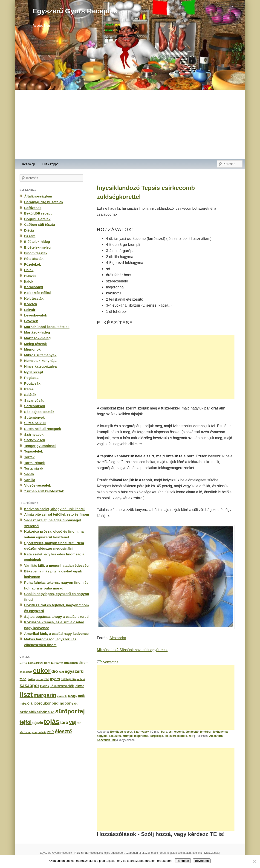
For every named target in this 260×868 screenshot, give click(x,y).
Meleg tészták (35, 344)
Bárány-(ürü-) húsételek (44, 202)
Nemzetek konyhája (40, 361)
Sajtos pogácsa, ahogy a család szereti (56, 617)
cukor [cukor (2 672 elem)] (42, 671)
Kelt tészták (34, 298)
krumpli (128, 736)
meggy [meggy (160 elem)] (73, 696)
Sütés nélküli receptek (43, 429)
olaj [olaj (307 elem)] (30, 703)
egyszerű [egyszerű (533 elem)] (74, 671)
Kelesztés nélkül (38, 293)
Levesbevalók (36, 315)
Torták (29, 457)
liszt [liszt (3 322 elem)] (26, 695)
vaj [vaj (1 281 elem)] (73, 722)
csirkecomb (176, 732)
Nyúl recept (34, 372)
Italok (29, 281)
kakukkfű (115, 736)
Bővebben (202, 861)
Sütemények (34, 417)
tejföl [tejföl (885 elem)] (26, 722)
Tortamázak (34, 468)
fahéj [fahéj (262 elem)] (24, 679)
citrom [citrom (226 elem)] (83, 663)
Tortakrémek (35, 463)
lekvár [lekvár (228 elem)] (79, 686)
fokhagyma (220, 732)
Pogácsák (32, 383)
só (166, 736)
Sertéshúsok (35, 406)
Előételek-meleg (37, 247)
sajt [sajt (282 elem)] (74, 703)
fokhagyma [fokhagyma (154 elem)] (35, 679)
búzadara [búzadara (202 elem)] (71, 663)
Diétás (29, 230)
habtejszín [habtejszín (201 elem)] (68, 679)
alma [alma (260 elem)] (23, 663)
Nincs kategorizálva (40, 366)
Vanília (30, 480)
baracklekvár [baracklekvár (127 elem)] (36, 663)
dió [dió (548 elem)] (55, 671)
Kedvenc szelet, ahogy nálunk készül (55, 509)
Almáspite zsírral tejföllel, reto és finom (57, 514)
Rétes (29, 389)
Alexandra (118, 638)
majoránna (141, 736)
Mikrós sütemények (40, 355)
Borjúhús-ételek (37, 219)
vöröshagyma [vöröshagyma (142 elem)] (28, 732)
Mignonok (32, 349)
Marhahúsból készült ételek (47, 327)
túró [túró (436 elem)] (64, 723)
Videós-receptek (38, 485)
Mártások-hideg (37, 332)
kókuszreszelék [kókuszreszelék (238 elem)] (62, 686)
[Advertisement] (130, 125)
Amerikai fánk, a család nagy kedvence (56, 634)
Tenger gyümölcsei (40, 446)
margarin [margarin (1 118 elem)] (45, 695)
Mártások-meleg (37, 338)
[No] (254, 862)
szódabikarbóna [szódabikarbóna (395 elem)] (35, 712)
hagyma (102, 736)
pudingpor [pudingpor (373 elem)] (61, 703)
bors (164, 732)
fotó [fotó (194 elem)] (46, 679)
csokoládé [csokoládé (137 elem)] (26, 672)
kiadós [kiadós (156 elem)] (44, 686)
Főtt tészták (34, 259)
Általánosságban (38, 196)
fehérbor (206, 732)
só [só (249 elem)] (52, 712)
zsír (191, 736)
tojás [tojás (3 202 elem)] (52, 722)
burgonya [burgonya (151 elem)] (57, 663)
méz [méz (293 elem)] (23, 703)
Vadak (29, 474)
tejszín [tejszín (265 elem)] (38, 723)
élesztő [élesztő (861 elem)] (64, 731)
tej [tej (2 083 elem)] (81, 711)
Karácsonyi (34, 287)
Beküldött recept (121, 732)
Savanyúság (34, 400)
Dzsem (30, 236)
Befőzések (33, 208)
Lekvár (30, 310)
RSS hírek (81, 853)
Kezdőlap (29, 164)
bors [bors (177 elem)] (47, 663)
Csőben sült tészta (40, 225)
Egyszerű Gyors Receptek (75, 11)
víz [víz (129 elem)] (79, 723)
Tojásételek (33, 451)
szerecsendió (178, 736)
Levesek (31, 321)
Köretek (31, 304)
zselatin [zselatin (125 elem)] (42, 732)
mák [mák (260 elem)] (81, 696)
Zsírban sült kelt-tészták (44, 491)
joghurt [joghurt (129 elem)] (81, 679)
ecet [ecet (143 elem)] (61, 672)
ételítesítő (192, 732)
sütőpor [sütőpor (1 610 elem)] (66, 711)
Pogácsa (31, 378)
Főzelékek (32, 264)
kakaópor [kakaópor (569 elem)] (29, 685)
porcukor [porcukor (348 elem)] (42, 703)
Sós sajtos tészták (39, 412)
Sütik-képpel (51, 164)
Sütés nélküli (35, 423)
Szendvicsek (35, 440)
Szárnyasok (141, 732)
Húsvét (30, 276)
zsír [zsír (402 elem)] (51, 732)
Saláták (30, 395)
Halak (29, 270)
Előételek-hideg (37, 242)
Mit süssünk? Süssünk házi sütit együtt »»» (132, 650)
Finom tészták (36, 253)
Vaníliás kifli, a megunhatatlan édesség (56, 565)
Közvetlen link (107, 740)
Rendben (183, 861)
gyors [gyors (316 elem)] (55, 679)
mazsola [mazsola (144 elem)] (62, 696)
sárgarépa (156, 736)
